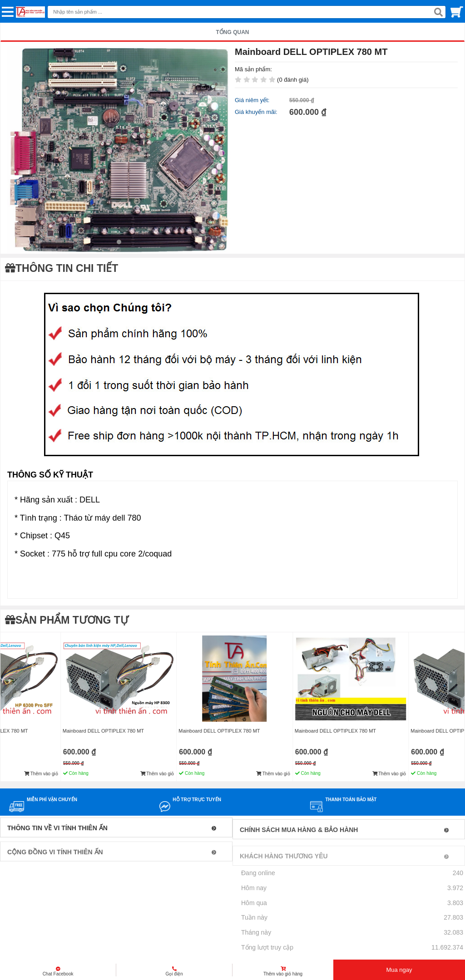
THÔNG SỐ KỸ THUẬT (50, 475)
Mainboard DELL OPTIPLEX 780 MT (103, 731)
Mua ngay (399, 970)
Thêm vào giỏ (41, 774)
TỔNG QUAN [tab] (233, 32)
